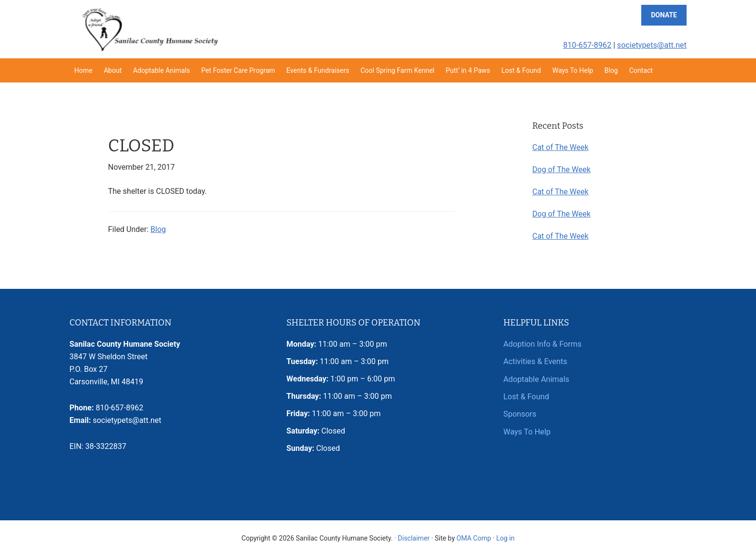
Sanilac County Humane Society (149, 29)
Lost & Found (526, 396)
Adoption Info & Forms (542, 344)
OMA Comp (474, 538)
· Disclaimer (412, 538)
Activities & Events (535, 361)
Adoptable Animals (536, 379)
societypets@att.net (652, 45)
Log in (505, 538)
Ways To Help (527, 431)
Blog (158, 229)
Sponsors (520, 414)
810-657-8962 (588, 45)
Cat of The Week (560, 147)
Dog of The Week (561, 170)
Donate (664, 15)
